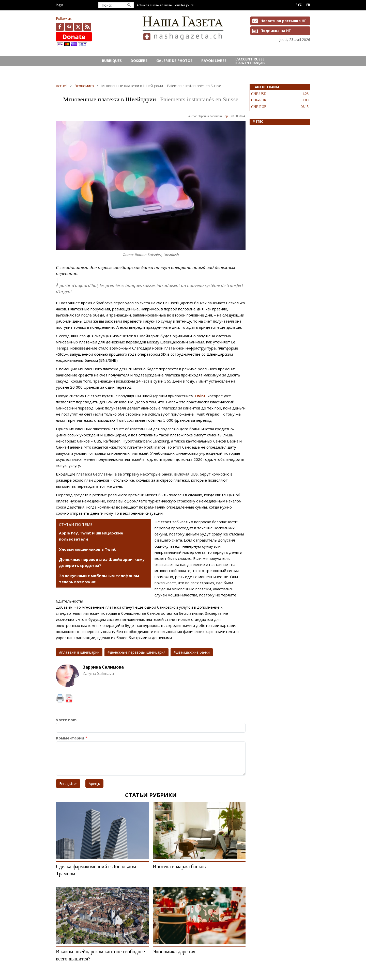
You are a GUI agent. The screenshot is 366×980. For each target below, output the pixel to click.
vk (69, 27)
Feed (87, 27)
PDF (69, 699)
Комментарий (70, 738)
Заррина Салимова (103, 667)
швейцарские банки (193, 652)
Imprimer (60, 699)
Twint (200, 396)
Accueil (62, 86)
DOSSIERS (139, 61)
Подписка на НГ (276, 31)
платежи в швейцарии (80, 652)
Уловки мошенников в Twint (87, 549)
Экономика (84, 86)
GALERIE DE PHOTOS (174, 61)
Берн (226, 116)
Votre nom (66, 720)
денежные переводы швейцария (138, 652)
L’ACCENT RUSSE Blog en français (250, 61)
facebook (60, 27)
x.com (78, 27)
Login (59, 5)
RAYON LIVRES (214, 61)
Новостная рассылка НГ (283, 21)
